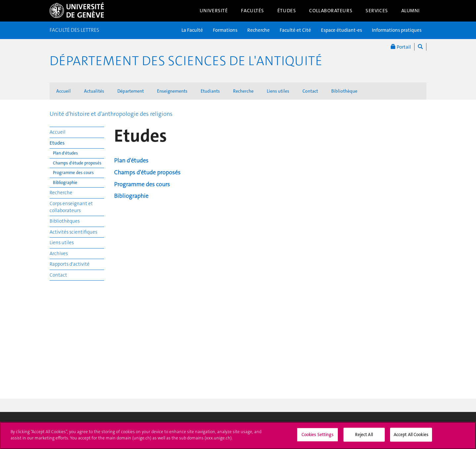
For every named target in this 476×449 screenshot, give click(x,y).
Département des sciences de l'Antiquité (186, 61)
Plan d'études (65, 153)
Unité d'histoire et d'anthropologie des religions (111, 114)
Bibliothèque (344, 91)
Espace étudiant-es (341, 30)
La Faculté (192, 30)
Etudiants (210, 91)
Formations (225, 30)
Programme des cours (73, 173)
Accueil (63, 91)
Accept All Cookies (411, 438)
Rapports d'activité (70, 264)
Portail (401, 47)
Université (214, 11)
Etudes (57, 143)
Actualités (94, 91)
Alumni (411, 11)
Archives (59, 253)
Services (377, 11)
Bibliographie (65, 182)
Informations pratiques (397, 30)
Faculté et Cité (295, 30)
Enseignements (172, 91)
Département (131, 91)
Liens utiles (278, 91)
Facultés (253, 11)
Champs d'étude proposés (77, 163)
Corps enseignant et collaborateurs (71, 207)
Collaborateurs (331, 11)
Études (287, 11)
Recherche (258, 30)
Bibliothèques (65, 221)
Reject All (364, 438)
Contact (310, 91)
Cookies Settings (317, 438)
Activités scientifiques (73, 232)
